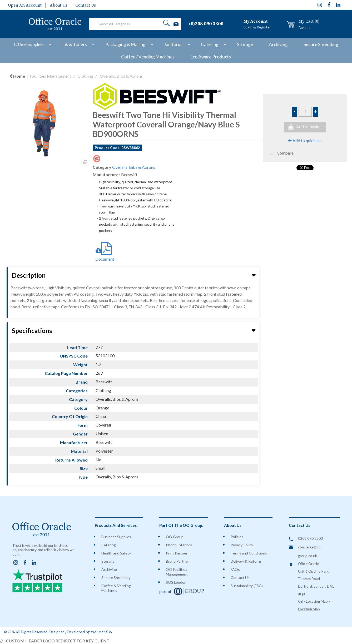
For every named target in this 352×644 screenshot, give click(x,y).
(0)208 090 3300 (206, 24)
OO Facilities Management (177, 572)
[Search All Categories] (135, 24)
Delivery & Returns (246, 561)
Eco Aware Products (211, 57)
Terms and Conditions (249, 553)
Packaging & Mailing (125, 44)
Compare (281, 153)
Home (17, 76)
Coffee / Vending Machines (148, 57)
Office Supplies (29, 44)
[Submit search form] (167, 24)
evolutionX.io (101, 632)
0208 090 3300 (310, 538)
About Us (58, 5)
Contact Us (86, 5)
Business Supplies (116, 537)
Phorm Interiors (179, 545)
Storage (245, 44)
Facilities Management (50, 76)
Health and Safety (116, 553)
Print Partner (177, 553)
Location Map (317, 601)
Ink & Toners (75, 44)
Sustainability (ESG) (247, 586)
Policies (237, 537)
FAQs (235, 569)
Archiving (278, 44)
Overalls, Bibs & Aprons (121, 76)
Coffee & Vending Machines (116, 588)
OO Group (175, 537)
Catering (210, 44)
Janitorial (173, 44)
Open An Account (25, 5)
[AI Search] (176, 24)
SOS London (176, 582)
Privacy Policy (242, 545)
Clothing (85, 76)
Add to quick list (305, 140)
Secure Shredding (321, 44)
